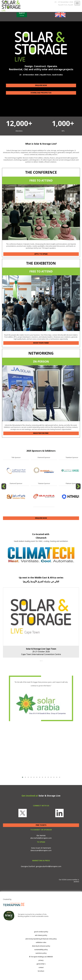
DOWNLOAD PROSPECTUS (41, 93)
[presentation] (40, 661)
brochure (41, 971)
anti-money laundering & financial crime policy (41, 939)
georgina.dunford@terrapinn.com (48, 866)
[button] (23, 777)
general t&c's (41, 964)
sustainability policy (41, 950)
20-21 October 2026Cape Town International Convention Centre (41, 652)
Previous (4, 489)
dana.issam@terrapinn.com (41, 850)
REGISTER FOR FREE (41, 433)
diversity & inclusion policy (41, 946)
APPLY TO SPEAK (41, 254)
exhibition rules (41, 942)
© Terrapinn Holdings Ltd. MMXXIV (41, 957)
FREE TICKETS (41, 825)
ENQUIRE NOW (41, 85)
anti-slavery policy (41, 935)
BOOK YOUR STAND (41, 343)
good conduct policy (41, 932)
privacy (41, 960)
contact (41, 967)
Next (78, 489)
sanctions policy (41, 953)
